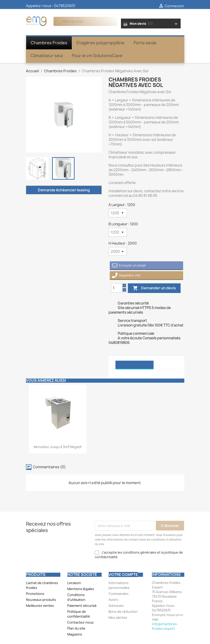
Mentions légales (81, 589)
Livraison (74, 583)
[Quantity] (116, 288)
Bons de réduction (123, 612)
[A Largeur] (118, 213)
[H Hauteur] (118, 251)
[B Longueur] (118, 232)
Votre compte (123, 574)
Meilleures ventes (40, 606)
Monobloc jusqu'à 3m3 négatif (58, 447)
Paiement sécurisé (82, 606)
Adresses (116, 606)
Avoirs (113, 600)
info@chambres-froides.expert (165, 626)
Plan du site (76, 628)
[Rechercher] (85, 21)
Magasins (75, 634)
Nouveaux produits (41, 600)
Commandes (119, 594)
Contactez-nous (80, 622)
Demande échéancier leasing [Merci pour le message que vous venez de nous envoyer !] (64, 190)
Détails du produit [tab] (134, 365)
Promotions (35, 594)
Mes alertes (118, 618)
